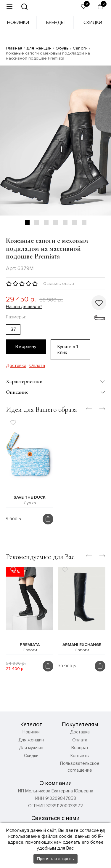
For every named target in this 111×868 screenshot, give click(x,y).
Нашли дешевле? (24, 307)
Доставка (16, 366)
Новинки (18, 23)
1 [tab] (27, 223)
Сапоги (80, 48)
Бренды (55, 23)
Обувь (62, 48)
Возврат (80, 748)
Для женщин (39, 48)
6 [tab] (75, 223)
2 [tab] (37, 223)
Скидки (93, 23)
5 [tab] (65, 223)
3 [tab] (46, 223)
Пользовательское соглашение (80, 767)
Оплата (37, 366)
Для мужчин (31, 748)
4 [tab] (56, 223)
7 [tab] (84, 223)
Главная (14, 48)
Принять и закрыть (55, 859)
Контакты (80, 756)
